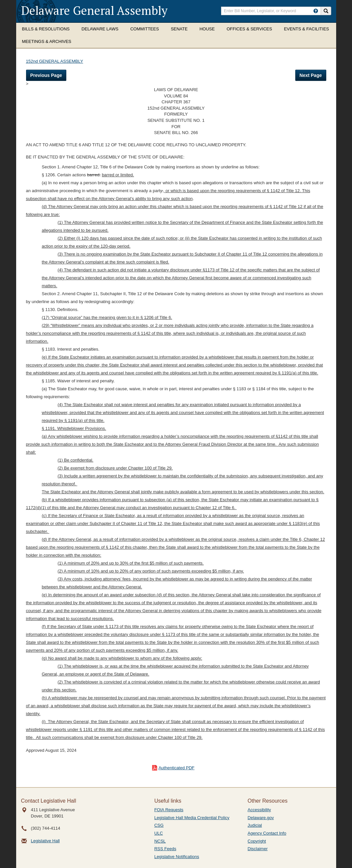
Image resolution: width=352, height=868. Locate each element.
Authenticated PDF (176, 768)
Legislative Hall (45, 841)
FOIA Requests (169, 810)
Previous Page (46, 75)
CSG (159, 825)
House (207, 29)
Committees (145, 29)
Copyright (257, 841)
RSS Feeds (165, 849)
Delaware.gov (261, 818)
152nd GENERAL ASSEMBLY (55, 61)
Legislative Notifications (177, 857)
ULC (159, 833)
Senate (179, 29)
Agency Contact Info (267, 833)
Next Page (311, 75)
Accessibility (259, 810)
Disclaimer (258, 849)
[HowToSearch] (316, 11)
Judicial (255, 825)
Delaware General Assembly (94, 10)
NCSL (160, 841)
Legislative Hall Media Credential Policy (192, 818)
